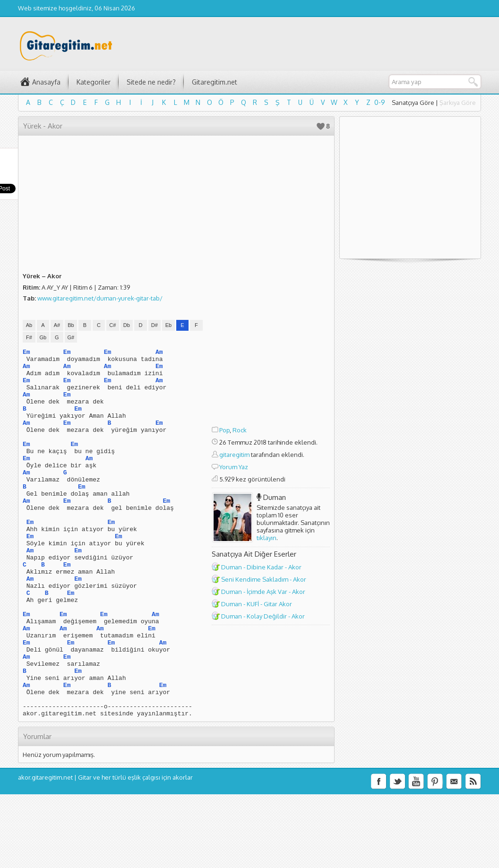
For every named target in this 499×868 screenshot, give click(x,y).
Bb (71, 325)
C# (112, 325)
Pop (224, 430)
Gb (43, 337)
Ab (29, 325)
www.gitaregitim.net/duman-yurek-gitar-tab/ (100, 298)
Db (127, 325)
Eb (168, 325)
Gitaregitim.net (215, 82)
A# (57, 325)
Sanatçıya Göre (413, 103)
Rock (240, 430)
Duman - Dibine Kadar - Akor (261, 567)
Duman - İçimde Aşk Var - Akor (263, 592)
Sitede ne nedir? (151, 82)
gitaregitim (234, 455)
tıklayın (267, 538)
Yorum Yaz (234, 467)
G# (71, 337)
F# (29, 337)
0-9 (380, 102)
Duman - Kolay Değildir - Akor (263, 616)
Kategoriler (94, 82)
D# (155, 325)
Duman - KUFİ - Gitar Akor (257, 604)
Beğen (321, 126)
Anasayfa (46, 82)
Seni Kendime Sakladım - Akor (264, 579)
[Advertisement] (271, 282)
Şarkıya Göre (458, 103)
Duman (275, 497)
